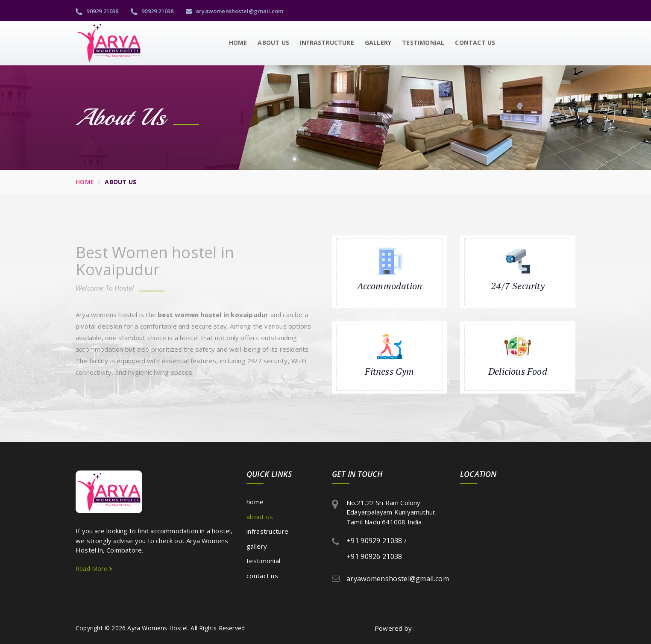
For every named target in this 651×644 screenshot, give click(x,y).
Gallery (378, 43)
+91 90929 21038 (374, 541)
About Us (273, 43)
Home (238, 43)
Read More (94, 569)
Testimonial (423, 43)
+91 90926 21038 (374, 556)
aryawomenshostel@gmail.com (235, 11)
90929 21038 (97, 11)
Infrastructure (327, 43)
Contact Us (475, 43)
